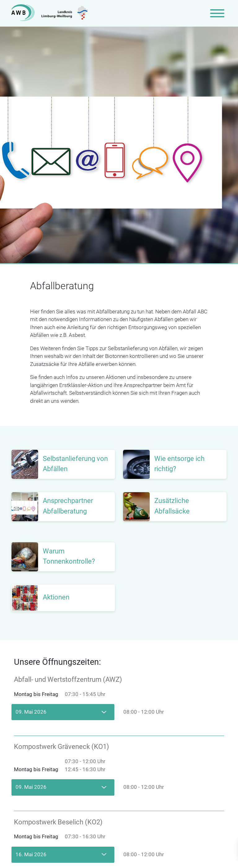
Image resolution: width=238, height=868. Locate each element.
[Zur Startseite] (50, 13)
